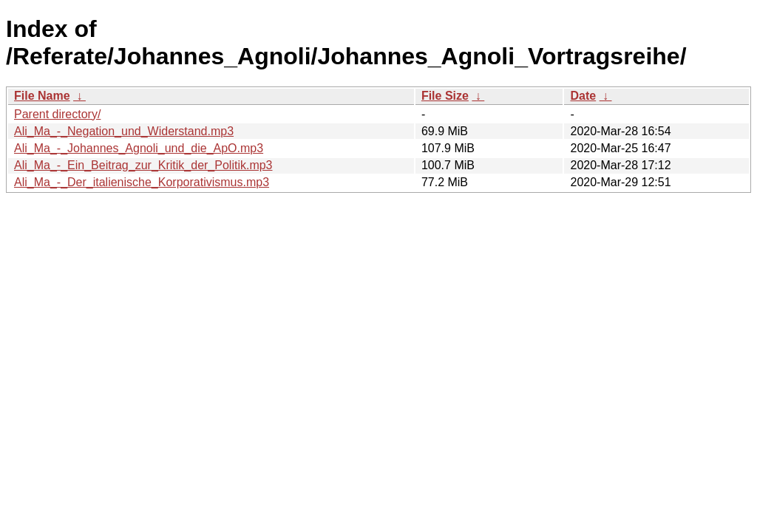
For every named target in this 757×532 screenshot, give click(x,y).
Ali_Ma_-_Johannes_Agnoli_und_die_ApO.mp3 (139, 148)
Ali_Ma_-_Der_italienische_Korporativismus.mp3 (142, 182)
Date (583, 96)
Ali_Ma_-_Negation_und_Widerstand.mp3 (124, 131)
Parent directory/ (57, 114)
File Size (445, 96)
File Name (42, 96)
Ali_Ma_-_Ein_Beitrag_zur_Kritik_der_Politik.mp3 (143, 165)
